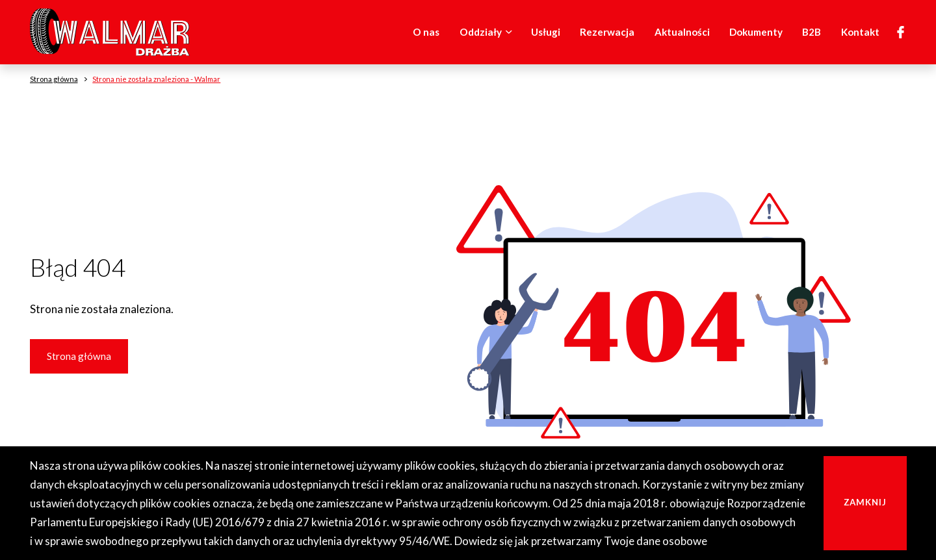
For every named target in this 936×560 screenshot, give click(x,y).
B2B (812, 32)
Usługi (546, 32)
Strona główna (79, 356)
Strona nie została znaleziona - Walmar (156, 79)
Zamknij (865, 502)
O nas (426, 32)
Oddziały (488, 32)
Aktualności (682, 32)
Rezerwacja (607, 32)
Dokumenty (756, 32)
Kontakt (860, 32)
